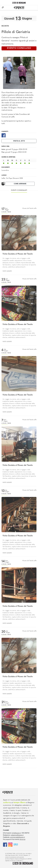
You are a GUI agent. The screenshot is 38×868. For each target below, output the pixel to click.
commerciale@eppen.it (17, 837)
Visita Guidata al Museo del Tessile (18, 254)
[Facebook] (4, 135)
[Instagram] (10, 845)
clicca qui (22, 839)
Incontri (5, 26)
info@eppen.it (16, 833)
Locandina (5, 170)
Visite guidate (7, 271)
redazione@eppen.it (17, 835)
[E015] (16, 845)
